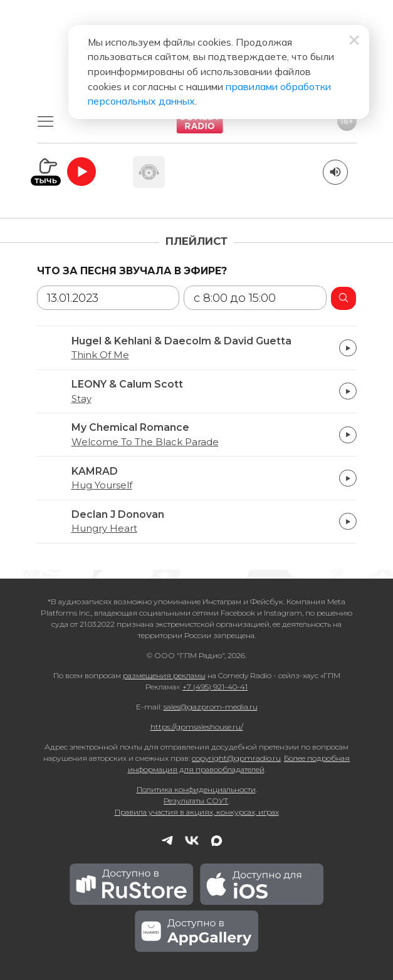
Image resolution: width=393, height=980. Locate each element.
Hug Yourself (102, 485)
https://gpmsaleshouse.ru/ (197, 727)
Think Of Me (100, 355)
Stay (81, 399)
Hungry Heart (104, 529)
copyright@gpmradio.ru (236, 758)
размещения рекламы (164, 675)
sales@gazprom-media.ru (211, 707)
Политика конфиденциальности (196, 789)
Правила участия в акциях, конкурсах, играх (197, 812)
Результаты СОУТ (196, 801)
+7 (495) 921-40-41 (215, 687)
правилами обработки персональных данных (163, 88)
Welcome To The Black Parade (145, 442)
